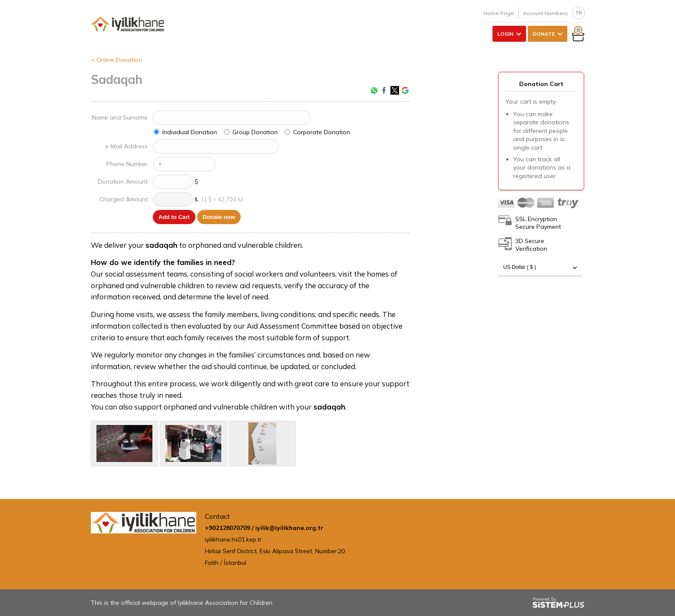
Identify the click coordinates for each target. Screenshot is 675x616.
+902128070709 (228, 528)
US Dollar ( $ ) (540, 267)
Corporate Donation (322, 132)
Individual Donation (190, 132)
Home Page (499, 13)
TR (579, 13)
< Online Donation (116, 60)
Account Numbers (545, 13)
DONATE (544, 34)
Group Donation (255, 132)
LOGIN (505, 34)
